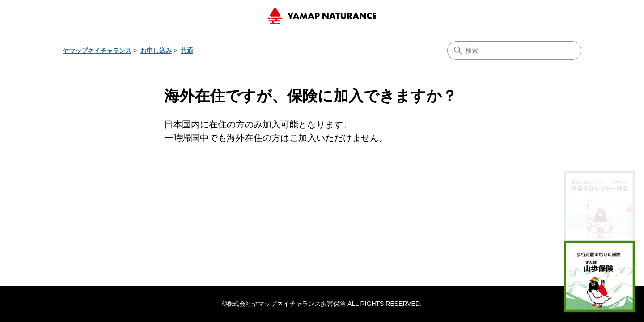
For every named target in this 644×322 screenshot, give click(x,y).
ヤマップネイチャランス (97, 51)
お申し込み (156, 51)
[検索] (514, 51)
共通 (187, 51)
